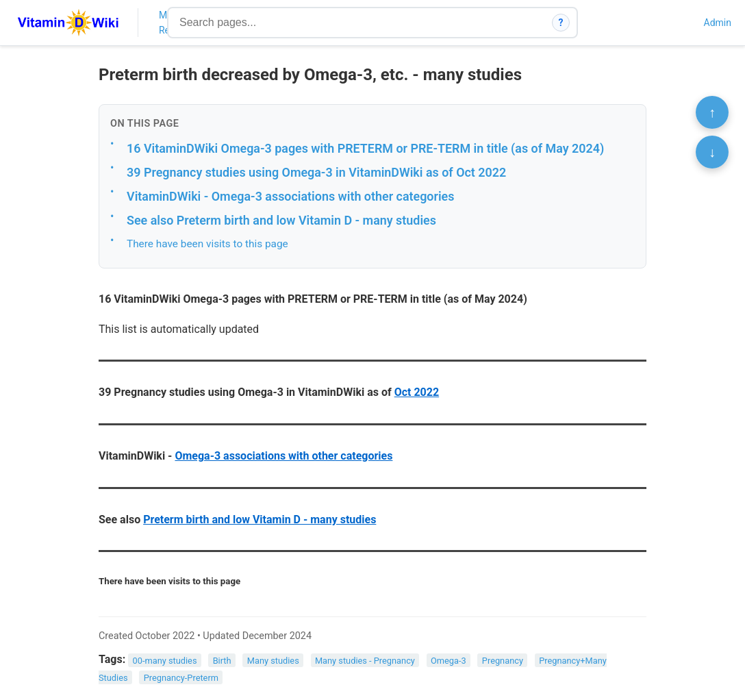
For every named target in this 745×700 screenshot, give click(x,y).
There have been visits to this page (207, 244)
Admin (718, 23)
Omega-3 (449, 660)
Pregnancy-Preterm (181, 678)
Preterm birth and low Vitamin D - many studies (260, 520)
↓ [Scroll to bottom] (712, 152)
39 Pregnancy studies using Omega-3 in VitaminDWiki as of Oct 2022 (316, 172)
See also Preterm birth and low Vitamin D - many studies (281, 220)
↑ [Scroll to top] (712, 112)
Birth (222, 660)
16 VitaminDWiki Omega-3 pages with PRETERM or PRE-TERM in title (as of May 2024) (365, 148)
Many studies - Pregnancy (365, 660)
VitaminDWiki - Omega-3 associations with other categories (290, 196)
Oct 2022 (417, 392)
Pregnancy (503, 660)
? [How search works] (561, 23)
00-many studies (165, 660)
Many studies (273, 660)
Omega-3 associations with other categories (283, 456)
